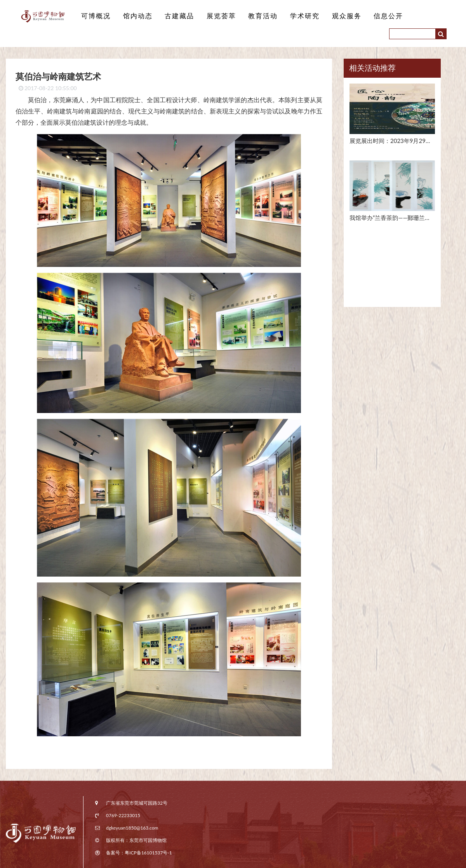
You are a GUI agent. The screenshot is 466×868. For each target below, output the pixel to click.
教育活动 (256, 16)
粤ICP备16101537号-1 (148, 853)
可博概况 (95, 16)
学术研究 (296, 16)
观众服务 (336, 16)
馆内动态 (136, 16)
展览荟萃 (216, 16)
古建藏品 (176, 16)
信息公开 (377, 16)
